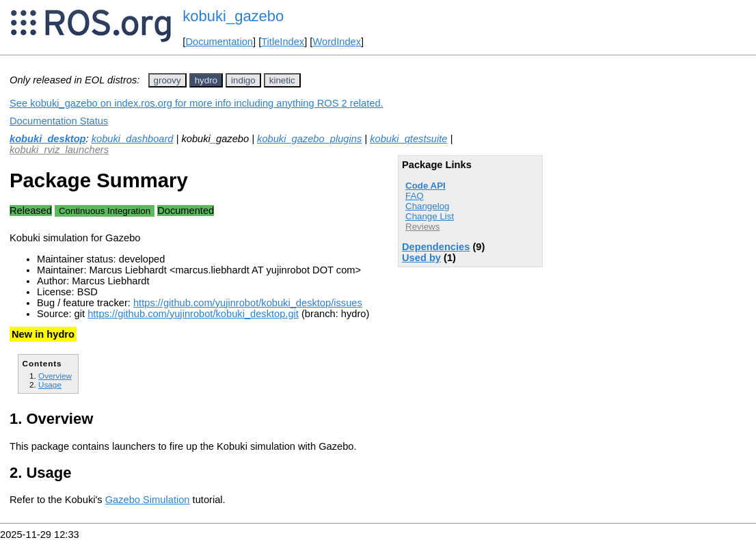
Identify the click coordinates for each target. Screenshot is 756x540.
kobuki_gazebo (233, 16)
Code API (426, 186)
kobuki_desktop (48, 139)
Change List (430, 216)
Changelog (427, 206)
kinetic (282, 80)
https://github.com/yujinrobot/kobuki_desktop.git (193, 314)
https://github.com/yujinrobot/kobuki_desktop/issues (248, 303)
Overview (55, 376)
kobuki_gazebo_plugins (309, 139)
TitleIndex (283, 42)
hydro (206, 80)
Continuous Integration (105, 211)
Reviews (422, 227)
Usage (50, 384)
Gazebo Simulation (148, 500)
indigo (243, 80)
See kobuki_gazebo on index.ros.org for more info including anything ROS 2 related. (197, 103)
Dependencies (436, 247)
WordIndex (337, 42)
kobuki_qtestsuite (408, 139)
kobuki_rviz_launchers (59, 150)
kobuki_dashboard (133, 139)
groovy (167, 80)
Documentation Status (59, 121)
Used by (421, 258)
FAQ (415, 196)
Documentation (219, 42)
